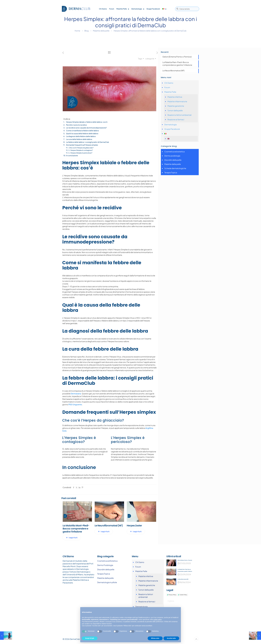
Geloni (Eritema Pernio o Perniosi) (177, 57)
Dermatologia (170, 124)
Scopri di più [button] (90, 638)
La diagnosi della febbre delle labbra (81, 136)
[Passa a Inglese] (182, 139)
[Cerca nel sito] (187, 9)
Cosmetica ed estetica (174, 152)
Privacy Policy (172, 595)
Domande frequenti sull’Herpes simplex (82, 145)
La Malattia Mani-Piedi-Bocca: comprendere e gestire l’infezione (76, 529)
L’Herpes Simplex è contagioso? (81, 150)
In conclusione (72, 155)
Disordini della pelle (173, 160)
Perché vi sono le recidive (76, 125)
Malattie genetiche (176, 106)
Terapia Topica (171, 172)
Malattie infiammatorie (177, 101)
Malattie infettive (175, 97)
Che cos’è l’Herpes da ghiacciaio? (81, 148)
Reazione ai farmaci (176, 119)
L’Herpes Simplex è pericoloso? (81, 153)
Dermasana (76, 394)
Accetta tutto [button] (171, 638)
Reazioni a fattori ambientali (179, 115)
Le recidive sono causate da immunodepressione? (86, 128)
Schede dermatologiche (175, 168)
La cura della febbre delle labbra (79, 139)
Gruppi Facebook (172, 129)
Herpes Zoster (134, 526)
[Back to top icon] (196, 639)
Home (77, 31)
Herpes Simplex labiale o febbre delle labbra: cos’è (87, 122)
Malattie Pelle (170, 92)
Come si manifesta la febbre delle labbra (82, 131)
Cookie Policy (183, 595)
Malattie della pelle (101, 31)
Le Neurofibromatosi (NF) (109, 526)
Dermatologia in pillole (107, 582)
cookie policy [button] (157, 619)
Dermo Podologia (105, 565)
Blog (87, 31)
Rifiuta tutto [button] (155, 638)
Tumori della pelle (175, 110)
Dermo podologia (172, 156)
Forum (167, 87)
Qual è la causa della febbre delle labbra (82, 133)
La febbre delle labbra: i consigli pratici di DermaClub (88, 142)
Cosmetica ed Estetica (107, 561)
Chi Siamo (169, 83)
